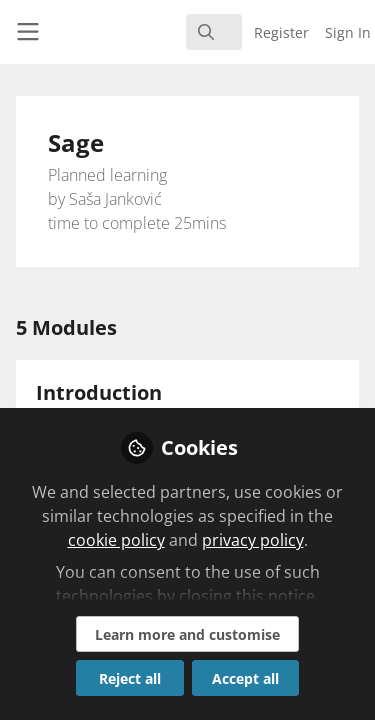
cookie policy (116, 540)
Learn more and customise (187, 634)
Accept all (245, 678)
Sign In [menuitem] (348, 32)
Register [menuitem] (281, 32)
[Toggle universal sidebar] (28, 32)
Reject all (130, 678)
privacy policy (253, 540)
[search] (214, 32)
